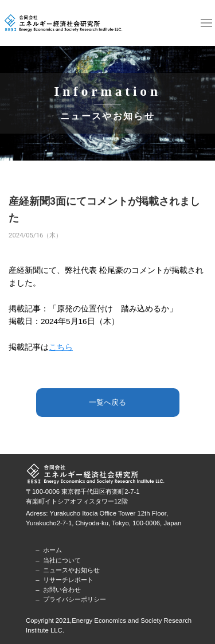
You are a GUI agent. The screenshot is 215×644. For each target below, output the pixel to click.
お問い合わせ (62, 590)
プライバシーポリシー (75, 599)
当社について (62, 560)
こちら (61, 347)
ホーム (52, 550)
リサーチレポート (68, 580)
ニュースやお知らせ (71, 570)
